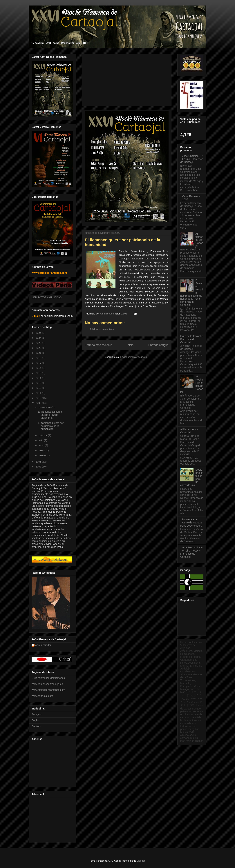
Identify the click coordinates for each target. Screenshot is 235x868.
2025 (39, 333)
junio (42, 445)
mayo (42, 450)
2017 (39, 363)
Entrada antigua (158, 345)
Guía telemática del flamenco (48, 678)
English (36, 720)
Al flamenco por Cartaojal (199, 240)
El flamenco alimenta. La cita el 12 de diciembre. (50, 415)
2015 (39, 373)
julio (41, 440)
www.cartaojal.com (42, 696)
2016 (39, 368)
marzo (43, 455)
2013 (39, 383)
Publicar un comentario (102, 329)
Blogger (141, 861)
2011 (39, 393)
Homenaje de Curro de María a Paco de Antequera (191, 523)
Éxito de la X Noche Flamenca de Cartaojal (192, 339)
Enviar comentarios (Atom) (134, 357)
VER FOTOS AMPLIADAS (47, 297)
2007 (39, 467)
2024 (39, 338)
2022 (39, 348)
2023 (39, 343)
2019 (39, 358)
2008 (39, 462)
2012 (39, 388)
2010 (39, 398)
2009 (39, 403)
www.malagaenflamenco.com (48, 690)
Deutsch (36, 726)
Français (37, 714)
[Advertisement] (52, 764)
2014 (39, 378)
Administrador (43, 645)
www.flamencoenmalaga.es (47, 684)
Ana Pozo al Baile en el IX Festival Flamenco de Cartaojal (191, 552)
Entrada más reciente (98, 345)
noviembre (45, 407)
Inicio (130, 345)
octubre (43, 435)
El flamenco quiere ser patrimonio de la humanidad (51, 426)
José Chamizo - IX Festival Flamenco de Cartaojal (192, 159)
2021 (39, 353)
